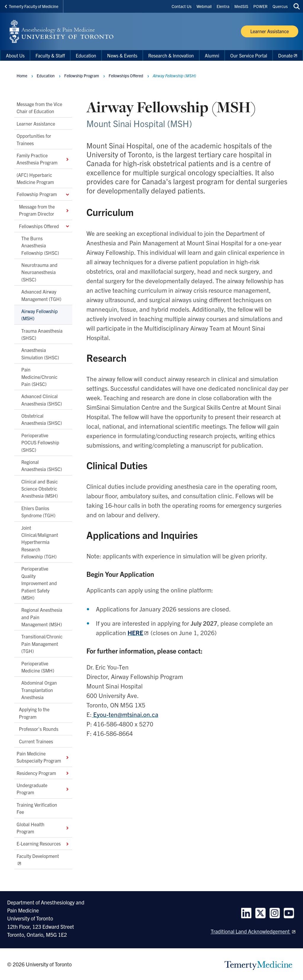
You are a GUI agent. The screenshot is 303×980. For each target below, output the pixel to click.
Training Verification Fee (37, 808)
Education (46, 76)
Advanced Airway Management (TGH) (41, 295)
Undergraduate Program (43, 789)
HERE (135, 632)
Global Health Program (43, 827)
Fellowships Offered (44, 226)
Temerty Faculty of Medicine (32, 6)
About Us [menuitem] (15, 55)
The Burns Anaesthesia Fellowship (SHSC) (40, 245)
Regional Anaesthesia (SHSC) (42, 465)
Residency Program (43, 773)
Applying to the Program (34, 713)
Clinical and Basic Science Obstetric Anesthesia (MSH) (40, 488)
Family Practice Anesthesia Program (43, 159)
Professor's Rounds (39, 729)
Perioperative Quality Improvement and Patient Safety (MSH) (39, 583)
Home (22, 76)
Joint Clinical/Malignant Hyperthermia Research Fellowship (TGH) (40, 542)
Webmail (204, 6)
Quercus (280, 6)
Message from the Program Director (44, 210)
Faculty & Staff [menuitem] (50, 55)
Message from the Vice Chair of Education (39, 108)
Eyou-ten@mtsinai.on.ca (125, 714)
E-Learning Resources (43, 843)
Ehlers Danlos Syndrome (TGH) (38, 512)
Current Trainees (36, 741)
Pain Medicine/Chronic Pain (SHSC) (39, 377)
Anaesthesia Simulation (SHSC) (40, 353)
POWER (260, 6)
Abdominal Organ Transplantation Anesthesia (39, 690)
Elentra (223, 6)
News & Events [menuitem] (122, 55)
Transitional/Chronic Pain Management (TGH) (42, 644)
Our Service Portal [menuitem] (249, 55)
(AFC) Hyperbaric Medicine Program (35, 178)
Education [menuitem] (86, 55)
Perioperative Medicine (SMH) (38, 667)
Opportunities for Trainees (34, 139)
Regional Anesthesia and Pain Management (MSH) (42, 617)
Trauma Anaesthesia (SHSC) (42, 334)
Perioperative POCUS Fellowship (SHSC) (40, 442)
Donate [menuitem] (285, 55)
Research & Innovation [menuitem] (171, 55)
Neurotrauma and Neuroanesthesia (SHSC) (39, 272)
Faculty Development (38, 856)
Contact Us (182, 6)
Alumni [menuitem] (212, 55)
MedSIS (241, 6)
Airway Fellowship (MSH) (40, 315)
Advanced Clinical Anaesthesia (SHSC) (42, 400)
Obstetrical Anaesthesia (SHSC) (42, 419)
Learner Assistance (36, 124)
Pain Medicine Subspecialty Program (43, 757)
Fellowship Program (43, 194)
